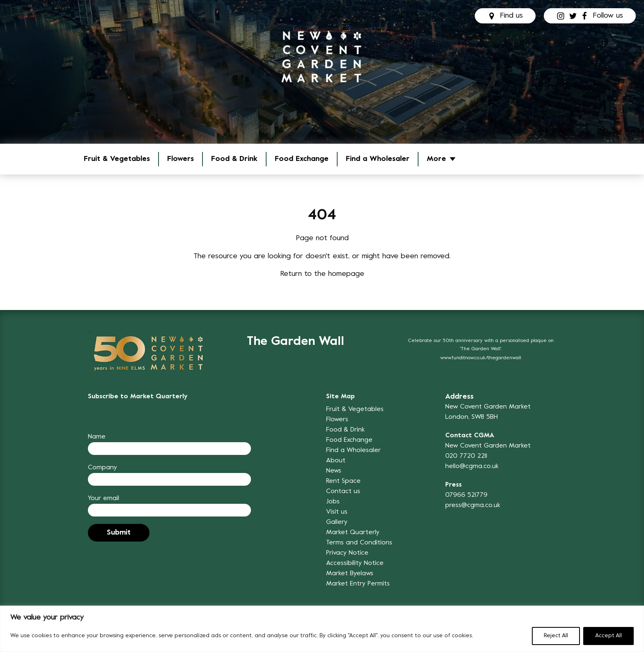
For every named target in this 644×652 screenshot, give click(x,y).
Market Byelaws (350, 574)
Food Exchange (302, 159)
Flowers (181, 159)
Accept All (608, 636)
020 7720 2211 (466, 456)
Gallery (337, 522)
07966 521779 (466, 495)
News (334, 471)
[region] (322, 629)
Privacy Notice (347, 553)
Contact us (343, 491)
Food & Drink (234, 159)
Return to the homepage (322, 274)
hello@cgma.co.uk (472, 466)
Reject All (556, 636)
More (436, 159)
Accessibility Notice (355, 563)
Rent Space (343, 481)
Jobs (333, 502)
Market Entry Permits (358, 584)
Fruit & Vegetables (117, 159)
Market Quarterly (353, 533)
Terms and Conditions (359, 543)
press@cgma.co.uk (473, 505)
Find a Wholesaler (378, 159)
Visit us (337, 512)
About (336, 461)
